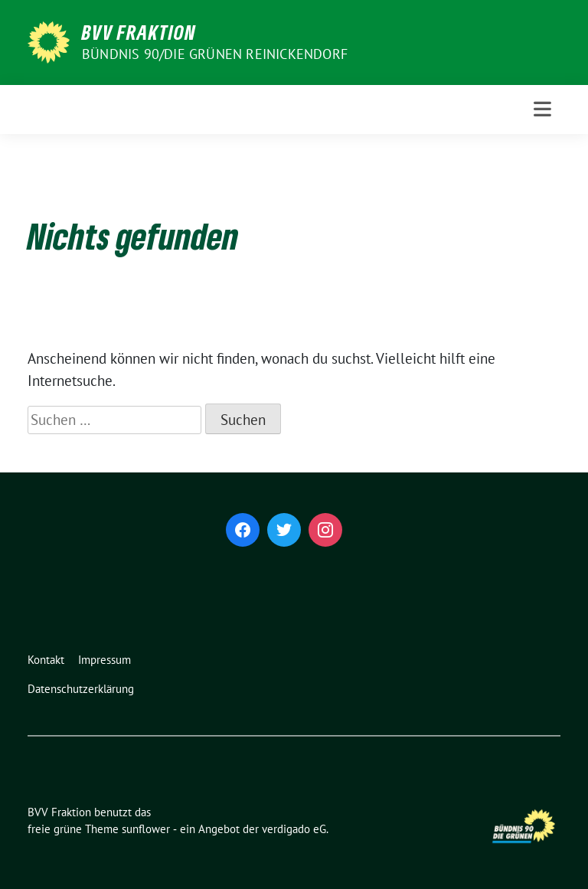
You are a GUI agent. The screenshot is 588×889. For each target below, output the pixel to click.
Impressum (105, 660)
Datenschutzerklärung (81, 689)
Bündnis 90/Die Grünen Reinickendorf (215, 54)
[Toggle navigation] (542, 109)
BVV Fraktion (139, 32)
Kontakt (46, 660)
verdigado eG (294, 829)
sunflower (146, 829)
